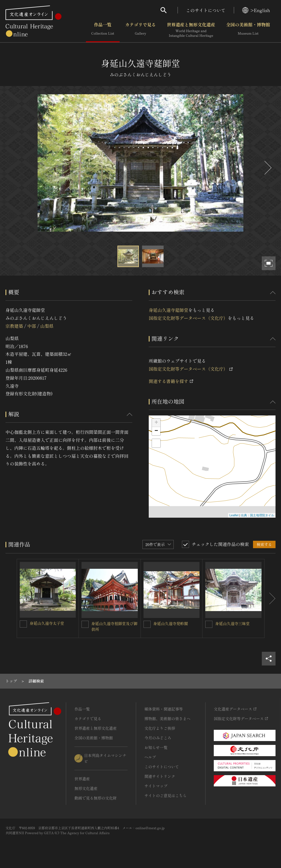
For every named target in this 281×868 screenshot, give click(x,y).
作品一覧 (103, 30)
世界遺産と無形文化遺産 (191, 30)
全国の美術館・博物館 (248, 30)
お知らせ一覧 (156, 747)
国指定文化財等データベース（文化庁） (188, 318)
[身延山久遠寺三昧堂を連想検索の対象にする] (209, 624)
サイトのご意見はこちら (165, 795)
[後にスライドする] (267, 168)
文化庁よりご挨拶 (160, 728)
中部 (32, 326)
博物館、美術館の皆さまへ (167, 719)
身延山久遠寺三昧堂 (232, 623)
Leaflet (234, 515)
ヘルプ (150, 757)
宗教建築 (14, 326)
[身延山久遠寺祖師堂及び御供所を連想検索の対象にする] (85, 624)
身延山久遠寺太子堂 (47, 623)
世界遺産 (82, 779)
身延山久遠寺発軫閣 (171, 623)
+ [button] (156, 423)
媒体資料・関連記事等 (164, 709)
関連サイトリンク (160, 776)
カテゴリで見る (140, 30)
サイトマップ (156, 786)
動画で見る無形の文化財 (95, 798)
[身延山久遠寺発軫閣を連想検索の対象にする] (147, 624)
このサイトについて (206, 10)
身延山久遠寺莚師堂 (168, 310)
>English (256, 10)
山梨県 (47, 326)
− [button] (156, 431)
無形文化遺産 (86, 788)
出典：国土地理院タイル (258, 515)
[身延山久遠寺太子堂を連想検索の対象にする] (23, 624)
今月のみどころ (158, 738)
